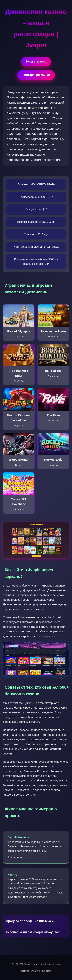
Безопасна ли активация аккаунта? (33, 932)
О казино (36, 971)
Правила (25, 971)
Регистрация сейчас (36, 75)
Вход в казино (36, 61)
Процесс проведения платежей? (31, 921)
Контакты (47, 971)
